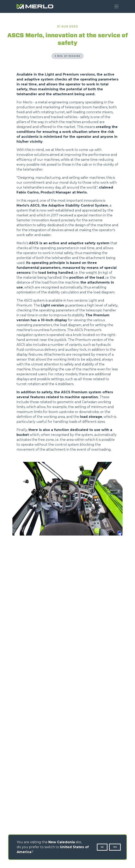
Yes (115, 847)
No (102, 847)
